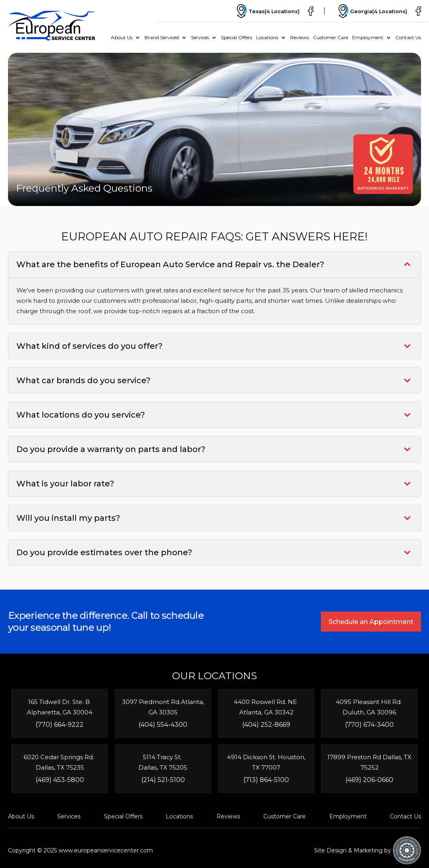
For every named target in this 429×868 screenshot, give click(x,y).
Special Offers (237, 37)
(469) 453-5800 (60, 780)
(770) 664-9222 (60, 725)
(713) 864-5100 (266, 780)
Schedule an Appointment (371, 622)
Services (200, 37)
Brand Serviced (162, 37)
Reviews (300, 37)
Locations (267, 37)
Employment (368, 37)
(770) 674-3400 (369, 725)
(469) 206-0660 (369, 780)
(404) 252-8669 (266, 725)
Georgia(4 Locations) (370, 11)
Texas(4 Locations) (264, 11)
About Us (122, 37)
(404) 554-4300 (163, 725)
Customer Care (331, 37)
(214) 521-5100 (163, 780)
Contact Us (408, 37)
